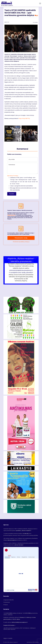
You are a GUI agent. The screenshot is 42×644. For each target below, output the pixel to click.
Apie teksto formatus (13, 176)
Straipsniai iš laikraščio (9, 600)
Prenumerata (7, 602)
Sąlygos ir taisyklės (8, 638)
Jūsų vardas (12, 159)
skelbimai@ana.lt (11, 215)
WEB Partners (36, 642)
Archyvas (6, 605)
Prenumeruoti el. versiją (21, 238)
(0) (36, 15)
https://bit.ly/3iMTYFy (24, 118)
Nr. (35, 22)
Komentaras (12, 165)
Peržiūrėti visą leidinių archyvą (21, 242)
